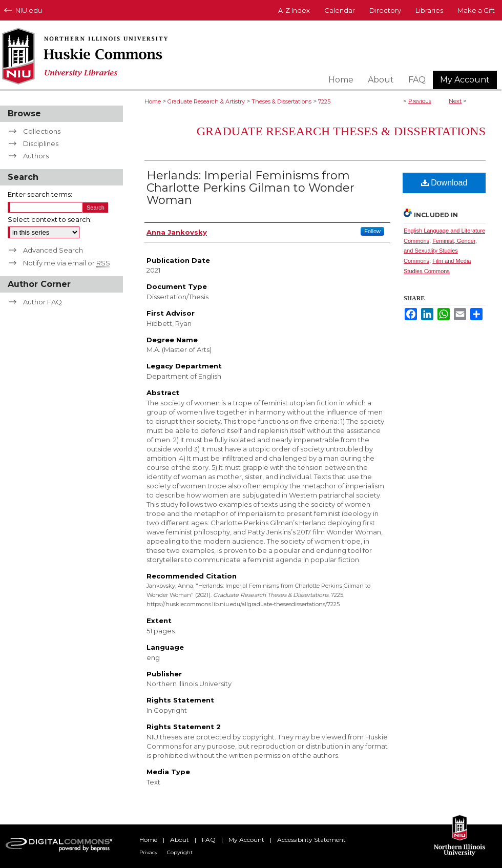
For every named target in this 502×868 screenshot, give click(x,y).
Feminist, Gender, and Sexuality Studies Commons (440, 251)
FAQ (209, 840)
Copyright (180, 852)
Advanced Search (53, 250)
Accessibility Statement (311, 840)
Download (444, 183)
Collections (42, 131)
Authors (36, 156)
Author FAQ (43, 302)
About (180, 840)
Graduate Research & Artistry (206, 101)
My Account (246, 840)
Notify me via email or (67, 263)
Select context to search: (50, 219)
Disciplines (41, 143)
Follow (372, 231)
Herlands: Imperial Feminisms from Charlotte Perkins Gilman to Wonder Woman (250, 188)
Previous (420, 101)
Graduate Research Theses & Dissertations (341, 131)
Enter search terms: (40, 194)
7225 (324, 101)
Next (455, 101)
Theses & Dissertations (281, 101)
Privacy (148, 852)
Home (153, 101)
